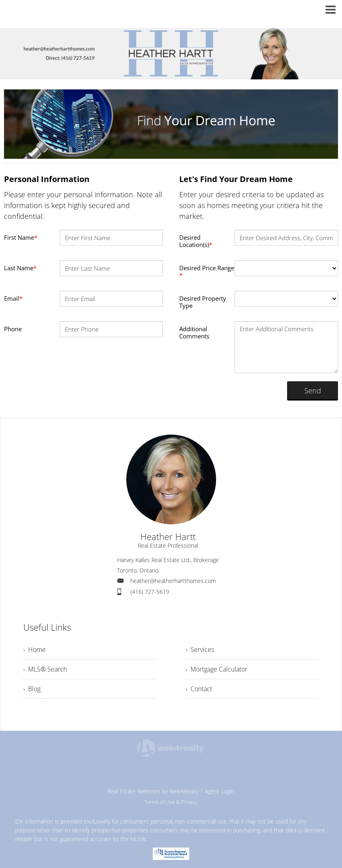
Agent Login (220, 791)
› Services (200, 649)
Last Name (20, 268)
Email (13, 298)
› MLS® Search (45, 669)
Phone (13, 329)
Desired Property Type (203, 302)
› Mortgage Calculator (217, 669)
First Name (21, 237)
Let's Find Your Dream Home (236, 179)
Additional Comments (194, 332)
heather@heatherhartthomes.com (173, 581)
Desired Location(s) (196, 241)
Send (313, 390)
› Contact (199, 689)
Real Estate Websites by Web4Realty (153, 791)
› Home (34, 649)
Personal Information (47, 179)
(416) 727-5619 (150, 592)
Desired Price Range (207, 271)
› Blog (32, 689)
